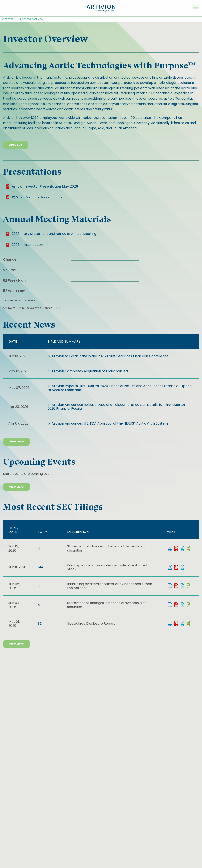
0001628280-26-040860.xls (189, 605)
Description (78, 532)
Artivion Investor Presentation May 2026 (45, 186)
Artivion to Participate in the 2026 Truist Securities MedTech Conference (110, 356)
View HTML (170, 548)
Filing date (13, 530)
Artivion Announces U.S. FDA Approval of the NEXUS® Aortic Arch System (110, 423)
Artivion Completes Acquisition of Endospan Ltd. (90, 371)
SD (40, 624)
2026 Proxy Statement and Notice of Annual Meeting (54, 234)
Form (43, 532)
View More (16, 442)
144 (41, 567)
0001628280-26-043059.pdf (176, 548)
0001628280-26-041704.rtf (182, 586)
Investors (7, 19)
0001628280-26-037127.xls (189, 624)
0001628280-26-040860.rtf (182, 605)
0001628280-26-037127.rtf (182, 624)
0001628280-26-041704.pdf (176, 586)
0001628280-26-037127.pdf (176, 624)
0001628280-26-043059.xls (189, 548)
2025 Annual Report (28, 245)
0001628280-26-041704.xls (189, 586)
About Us (16, 145)
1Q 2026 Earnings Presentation (37, 197)
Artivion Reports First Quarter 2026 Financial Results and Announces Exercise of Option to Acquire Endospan (120, 388)
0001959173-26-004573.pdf (176, 567)
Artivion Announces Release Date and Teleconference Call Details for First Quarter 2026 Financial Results (116, 407)
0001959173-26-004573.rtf (182, 567)
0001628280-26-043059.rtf (182, 548)
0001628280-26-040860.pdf (176, 605)
